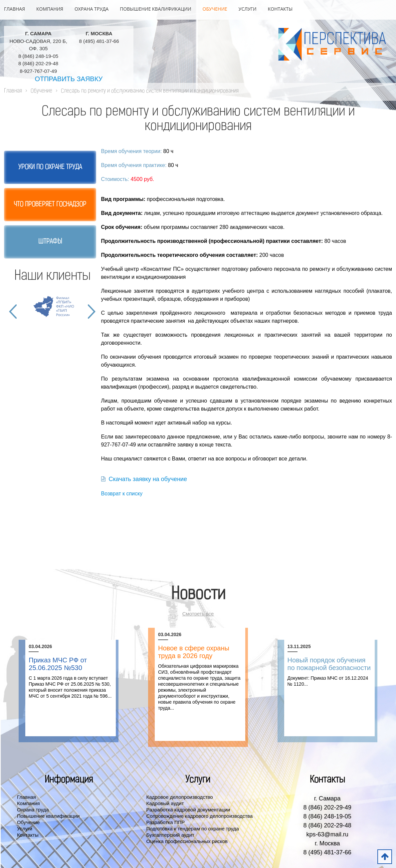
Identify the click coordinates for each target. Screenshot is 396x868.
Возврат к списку (122, 494)
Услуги (248, 9)
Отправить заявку (69, 79)
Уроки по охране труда (50, 167)
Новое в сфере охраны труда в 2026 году (194, 652)
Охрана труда (92, 9)
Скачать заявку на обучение (144, 479)
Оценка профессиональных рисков (187, 841)
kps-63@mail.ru (327, 834)
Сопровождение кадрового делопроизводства (200, 816)
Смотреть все (198, 614)
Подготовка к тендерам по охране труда (193, 829)
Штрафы (50, 242)
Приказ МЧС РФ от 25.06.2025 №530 (58, 664)
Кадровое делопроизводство (180, 797)
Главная (14, 9)
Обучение (215, 9)
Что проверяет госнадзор (50, 205)
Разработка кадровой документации (188, 810)
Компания (50, 9)
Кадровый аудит (165, 803)
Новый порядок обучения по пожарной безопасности (329, 664)
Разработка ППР (166, 822)
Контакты (280, 9)
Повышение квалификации (155, 9)
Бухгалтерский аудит (170, 835)
